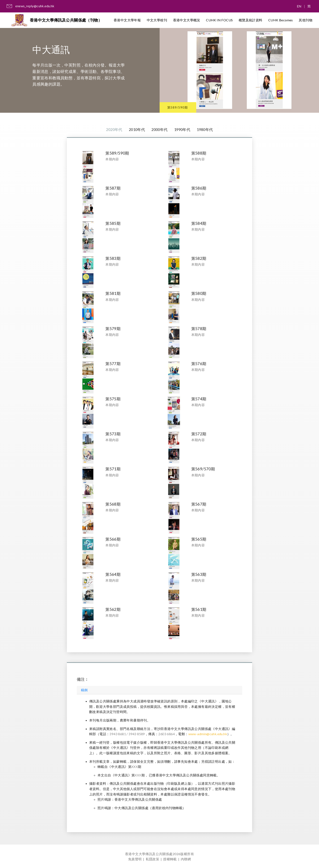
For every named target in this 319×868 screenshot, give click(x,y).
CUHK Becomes (281, 21)
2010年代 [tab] (136, 130)
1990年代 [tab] (183, 130)
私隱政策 (153, 859)
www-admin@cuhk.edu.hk (208, 734)
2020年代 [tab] (112, 130)
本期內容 (112, 159)
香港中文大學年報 (127, 21)
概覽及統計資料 (251, 21)
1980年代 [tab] (207, 130)
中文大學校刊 (157, 21)
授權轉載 (170, 859)
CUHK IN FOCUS (219, 21)
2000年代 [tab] (159, 130)
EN (299, 6)
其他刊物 (306, 21)
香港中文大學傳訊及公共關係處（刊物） (67, 21)
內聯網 (186, 859)
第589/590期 (180, 107)
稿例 (84, 690)
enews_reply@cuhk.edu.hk (35, 6)
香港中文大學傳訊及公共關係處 (149, 854)
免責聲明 (135, 859)
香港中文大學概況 (187, 21)
